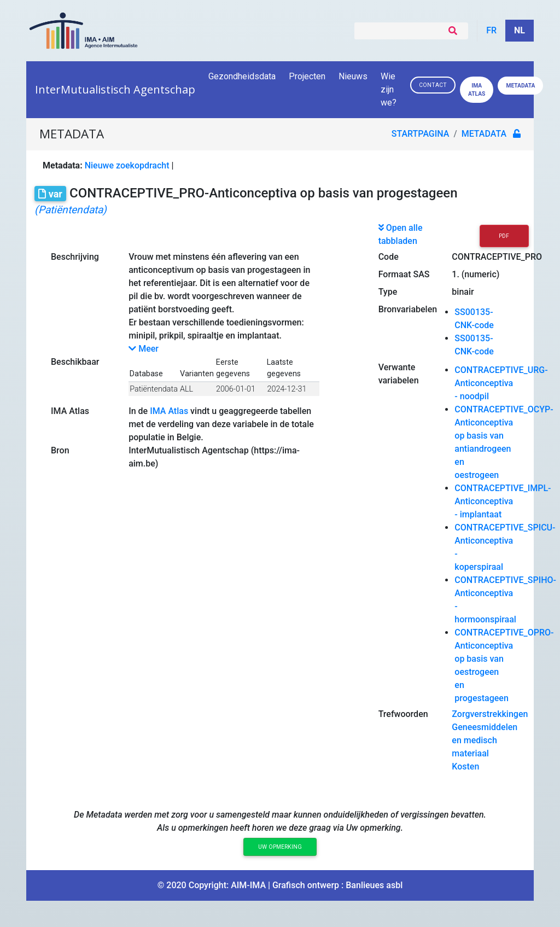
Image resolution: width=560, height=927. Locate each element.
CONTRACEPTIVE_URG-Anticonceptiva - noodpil (501, 383)
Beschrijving (75, 257)
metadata (484, 134)
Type (388, 292)
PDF (504, 236)
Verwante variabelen (399, 374)
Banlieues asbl (374, 885)
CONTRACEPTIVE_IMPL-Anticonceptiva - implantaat (503, 501)
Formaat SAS (404, 274)
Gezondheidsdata (242, 76)
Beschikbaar (75, 362)
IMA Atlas (70, 411)
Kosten (465, 766)
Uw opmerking (280, 847)
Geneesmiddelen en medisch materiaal (485, 740)
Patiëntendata (154, 389)
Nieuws (353, 76)
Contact (433, 85)
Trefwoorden (403, 714)
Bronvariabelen (408, 309)
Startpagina (421, 134)
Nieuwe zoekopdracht (127, 165)
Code (389, 257)
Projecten (307, 76)
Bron (60, 450)
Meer (144, 349)
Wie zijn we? (389, 89)
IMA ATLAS (477, 90)
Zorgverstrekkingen (490, 714)
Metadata (520, 86)
